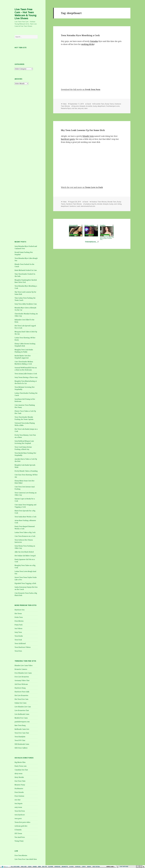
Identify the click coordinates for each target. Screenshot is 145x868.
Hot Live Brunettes (21, 695)
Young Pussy (19, 841)
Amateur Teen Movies (99, 202)
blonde (100, 204)
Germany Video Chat (22, 680)
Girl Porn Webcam (21, 684)
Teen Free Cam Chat (22, 733)
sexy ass (81, 108)
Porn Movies (19, 621)
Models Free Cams (21, 718)
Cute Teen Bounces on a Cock (25, 536)
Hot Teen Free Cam (21, 699)
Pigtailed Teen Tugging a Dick (25, 583)
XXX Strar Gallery (21, 748)
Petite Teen (19, 617)
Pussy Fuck (19, 625)
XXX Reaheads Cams (22, 744)
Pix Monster (19, 789)
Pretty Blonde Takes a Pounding (26, 471)
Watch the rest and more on (82, 187)
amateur (88, 204)
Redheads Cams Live (22, 729)
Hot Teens (18, 613)
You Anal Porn (20, 837)
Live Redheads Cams (22, 714)
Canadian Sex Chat (21, 770)
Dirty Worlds (19, 777)
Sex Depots (18, 803)
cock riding (118, 204)
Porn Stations (19, 796)
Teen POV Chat (20, 740)
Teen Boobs (19, 636)
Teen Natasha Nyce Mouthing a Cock (80, 35)
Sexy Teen (18, 632)
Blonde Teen (112, 202)
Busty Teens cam (21, 766)
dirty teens (18, 774)
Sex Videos (18, 628)
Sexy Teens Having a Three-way (26, 377)
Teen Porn (18, 651)
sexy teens (18, 807)
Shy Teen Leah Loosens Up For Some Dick (83, 130)
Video (65, 104)
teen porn (18, 818)
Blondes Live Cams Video (24, 665)
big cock (76, 106)
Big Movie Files (20, 762)
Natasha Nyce (66, 108)
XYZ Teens (18, 833)
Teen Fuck (18, 640)
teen (86, 108)
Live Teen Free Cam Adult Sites (26, 859)
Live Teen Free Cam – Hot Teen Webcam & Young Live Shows (26, 14)
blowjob (82, 106)
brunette (89, 106)
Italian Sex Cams (21, 703)
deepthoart (101, 106)
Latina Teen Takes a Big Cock (25, 532)
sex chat (18, 800)
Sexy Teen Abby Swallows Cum (26, 304)
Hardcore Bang (20, 688)
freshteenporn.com (113, 106)
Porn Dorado (19, 792)
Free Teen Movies (21, 855)
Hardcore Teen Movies (74, 204)
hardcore (73, 206)
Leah (78, 206)
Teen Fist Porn (20, 811)
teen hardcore (20, 815)
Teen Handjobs (20, 737)
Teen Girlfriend (20, 643)
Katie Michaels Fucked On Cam (26, 270)
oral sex (74, 108)
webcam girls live (21, 826)
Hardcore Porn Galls (22, 692)
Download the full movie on (81, 90)
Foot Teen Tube (20, 781)
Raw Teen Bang (20, 725)
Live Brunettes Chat (22, 710)
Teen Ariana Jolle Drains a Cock (26, 374)
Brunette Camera (21, 669)
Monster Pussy (20, 785)
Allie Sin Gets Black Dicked (24, 552)
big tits (94, 204)
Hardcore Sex (20, 610)
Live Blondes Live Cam (23, 707)
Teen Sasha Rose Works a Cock (25, 517)
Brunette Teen (99, 104)
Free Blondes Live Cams (23, 673)
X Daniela (18, 830)
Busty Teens (109, 104)
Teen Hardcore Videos (23, 647)
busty (95, 106)
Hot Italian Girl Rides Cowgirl (25, 556)
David (89, 104)
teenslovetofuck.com (88, 206)
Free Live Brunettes (22, 677)
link (143, 839)
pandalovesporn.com (22, 722)
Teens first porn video (22, 822)
